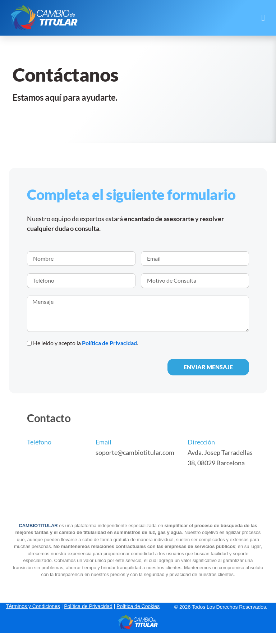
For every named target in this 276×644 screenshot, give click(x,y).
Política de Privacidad (109, 343)
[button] (263, 18)
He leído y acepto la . (86, 343)
